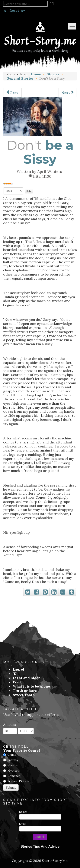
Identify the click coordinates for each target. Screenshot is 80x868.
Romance (14, 776)
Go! (52, 4)
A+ (23, 10)
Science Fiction (18, 781)
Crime (12, 755)
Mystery (13, 771)
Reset (14, 10)
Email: (23, 824)
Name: (23, 812)
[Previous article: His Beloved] (12, 93)
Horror (13, 765)
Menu (72, 26)
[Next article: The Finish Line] (68, 93)
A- (6, 10)
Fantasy (13, 760)
